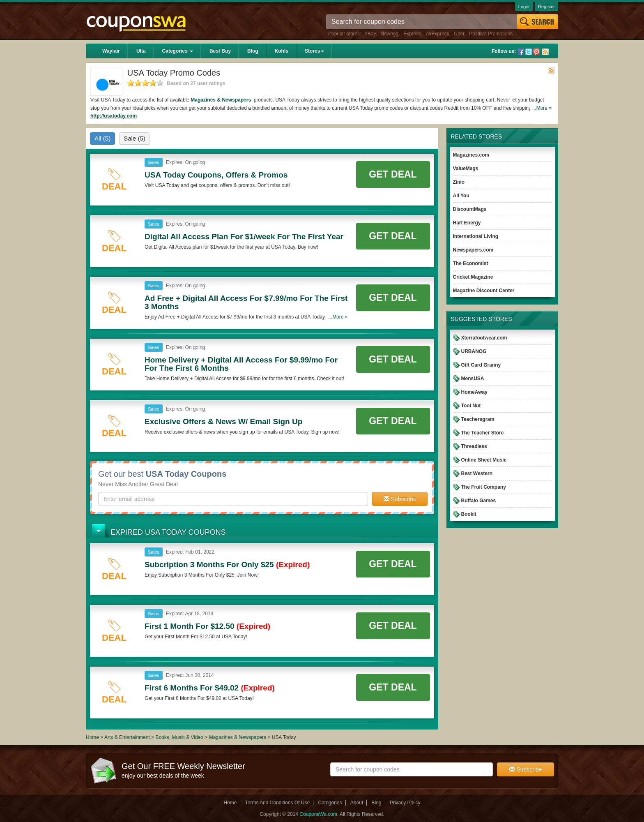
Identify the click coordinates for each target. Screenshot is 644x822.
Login (524, 7)
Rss (545, 52)
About (357, 803)
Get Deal (393, 174)
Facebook (521, 52)
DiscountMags (470, 209)
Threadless (474, 446)
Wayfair (111, 51)
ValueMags (466, 169)
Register (546, 7)
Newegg (389, 34)
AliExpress (438, 34)
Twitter (529, 52)
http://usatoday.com (114, 116)
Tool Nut (471, 406)
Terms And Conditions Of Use (277, 803)
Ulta (141, 51)
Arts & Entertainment (127, 737)
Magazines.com (471, 155)
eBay (370, 34)
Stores (314, 51)
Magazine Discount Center (484, 291)
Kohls (282, 51)
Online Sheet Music (484, 460)
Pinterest (536, 52)
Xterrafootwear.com (484, 338)
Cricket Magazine (473, 277)
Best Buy (220, 51)
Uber (459, 34)
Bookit (469, 514)
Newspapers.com (473, 250)
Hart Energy (467, 223)
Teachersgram (478, 419)
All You (461, 196)
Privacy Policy (405, 803)
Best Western (477, 473)
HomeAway (474, 392)
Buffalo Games (479, 501)
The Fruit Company (484, 487)
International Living (476, 236)
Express (412, 34)
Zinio (459, 182)
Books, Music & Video (179, 737)
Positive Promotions (491, 34)
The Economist (471, 263)
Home (92, 737)
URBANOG (474, 351)
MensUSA (473, 379)
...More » (542, 108)
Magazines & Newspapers (221, 100)
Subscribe (400, 499)
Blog (253, 51)
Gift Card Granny (481, 365)
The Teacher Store (483, 433)
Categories (178, 51)
